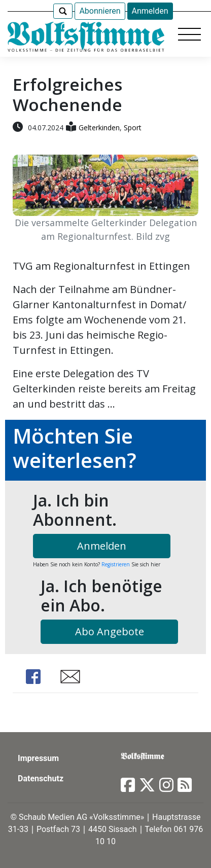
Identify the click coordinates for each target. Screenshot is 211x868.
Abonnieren (100, 11)
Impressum (38, 758)
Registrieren (116, 564)
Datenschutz (41, 779)
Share (33, 677)
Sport (133, 128)
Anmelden (150, 11)
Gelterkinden (99, 128)
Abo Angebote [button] (110, 631)
